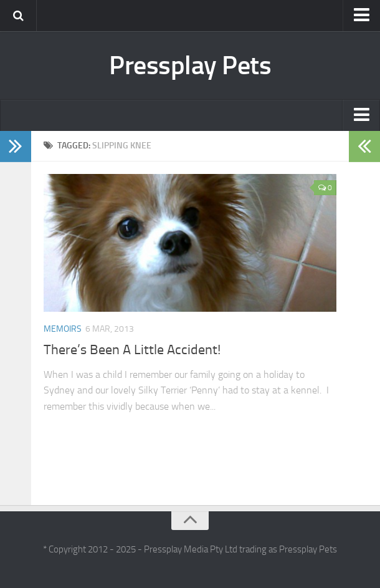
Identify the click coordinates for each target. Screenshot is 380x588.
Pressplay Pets (190, 65)
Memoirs (63, 329)
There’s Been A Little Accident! (132, 350)
